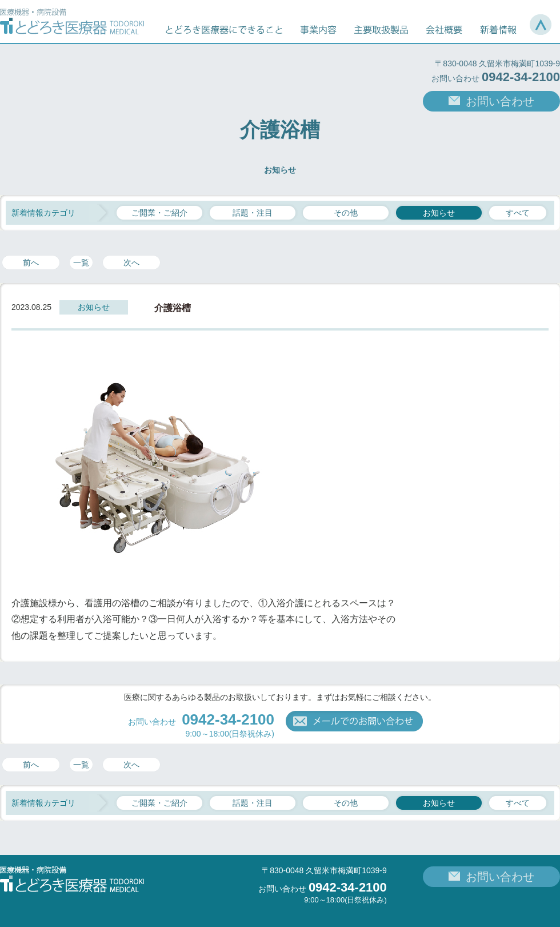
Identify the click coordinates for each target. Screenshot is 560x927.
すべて (518, 213)
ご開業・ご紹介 (159, 213)
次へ (131, 262)
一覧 (81, 262)
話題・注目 (253, 213)
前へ (31, 262)
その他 (346, 213)
